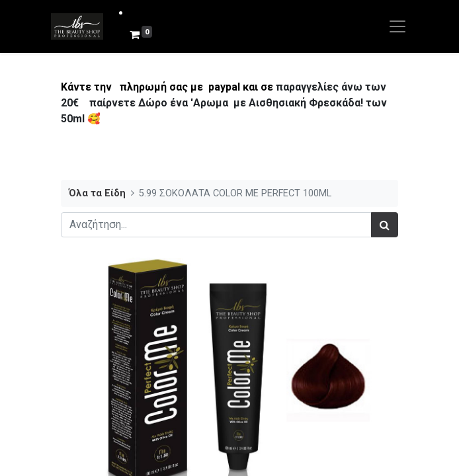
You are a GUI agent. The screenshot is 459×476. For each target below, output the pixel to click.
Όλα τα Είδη (97, 193)
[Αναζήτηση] (385, 225)
